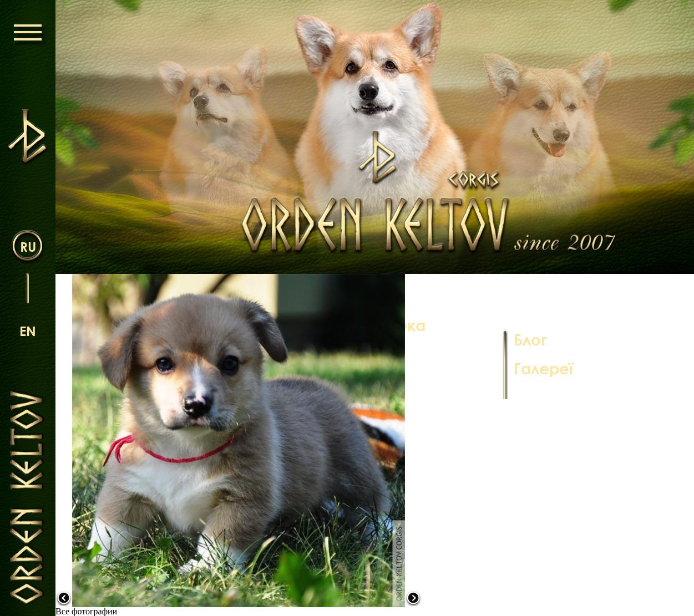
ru (28, 246)
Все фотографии (86, 611)
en (28, 331)
